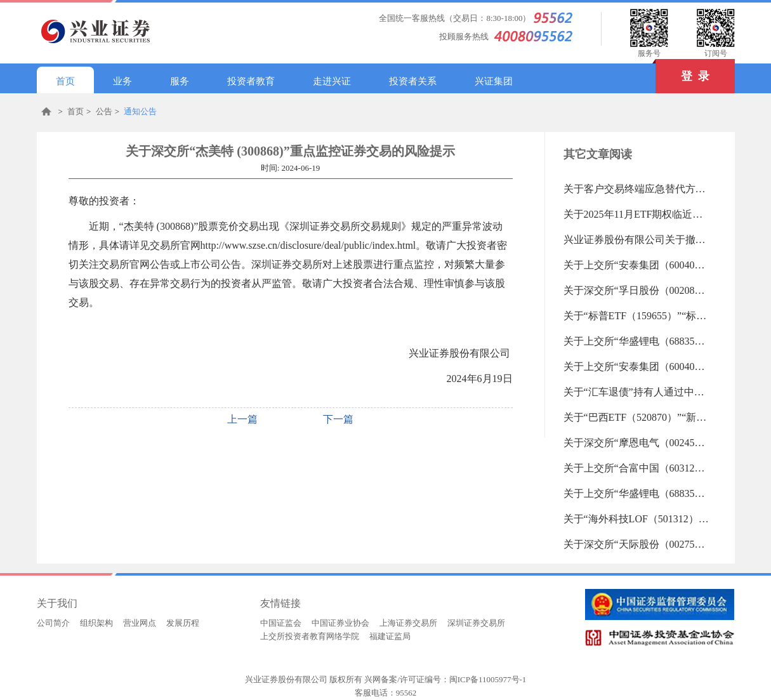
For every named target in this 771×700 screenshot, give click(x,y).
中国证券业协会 (340, 623)
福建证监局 (390, 636)
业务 (122, 81)
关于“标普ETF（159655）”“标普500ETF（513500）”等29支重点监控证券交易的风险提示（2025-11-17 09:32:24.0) (636, 316)
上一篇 (242, 419)
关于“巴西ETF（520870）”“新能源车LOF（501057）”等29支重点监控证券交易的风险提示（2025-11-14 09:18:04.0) (636, 417)
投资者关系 (413, 81)
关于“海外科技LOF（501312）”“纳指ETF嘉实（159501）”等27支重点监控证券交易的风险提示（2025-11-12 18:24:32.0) (636, 519)
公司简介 (53, 623)
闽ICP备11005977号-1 (488, 679)
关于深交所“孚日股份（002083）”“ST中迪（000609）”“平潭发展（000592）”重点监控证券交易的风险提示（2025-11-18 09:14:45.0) (636, 290)
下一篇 (338, 419)
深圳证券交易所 (476, 623)
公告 (104, 111)
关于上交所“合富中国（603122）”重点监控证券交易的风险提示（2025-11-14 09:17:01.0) (636, 468)
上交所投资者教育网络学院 (310, 636)
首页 (65, 81)
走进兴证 (332, 81)
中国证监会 (281, 623)
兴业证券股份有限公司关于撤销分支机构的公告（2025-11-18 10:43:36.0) (636, 240)
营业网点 (140, 623)
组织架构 (96, 623)
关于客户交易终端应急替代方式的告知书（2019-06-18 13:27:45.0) (636, 189)
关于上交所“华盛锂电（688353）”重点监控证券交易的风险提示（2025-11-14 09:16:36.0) (636, 493)
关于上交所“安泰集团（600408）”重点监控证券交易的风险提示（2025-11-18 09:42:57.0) (636, 265)
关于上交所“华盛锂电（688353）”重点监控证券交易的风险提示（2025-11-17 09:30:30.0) (636, 341)
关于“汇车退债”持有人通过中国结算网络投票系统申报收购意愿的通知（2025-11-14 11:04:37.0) (636, 392)
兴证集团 (494, 81)
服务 (180, 81)
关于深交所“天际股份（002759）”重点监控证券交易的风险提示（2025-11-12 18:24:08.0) (636, 544)
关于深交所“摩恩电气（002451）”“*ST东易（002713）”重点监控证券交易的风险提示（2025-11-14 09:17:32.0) (636, 443)
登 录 (682, 71)
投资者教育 (251, 81)
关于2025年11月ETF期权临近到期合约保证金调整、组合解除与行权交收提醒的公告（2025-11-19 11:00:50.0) (636, 214)
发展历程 (183, 623)
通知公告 (140, 111)
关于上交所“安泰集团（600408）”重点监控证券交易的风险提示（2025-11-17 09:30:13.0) (636, 367)
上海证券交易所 (408, 623)
